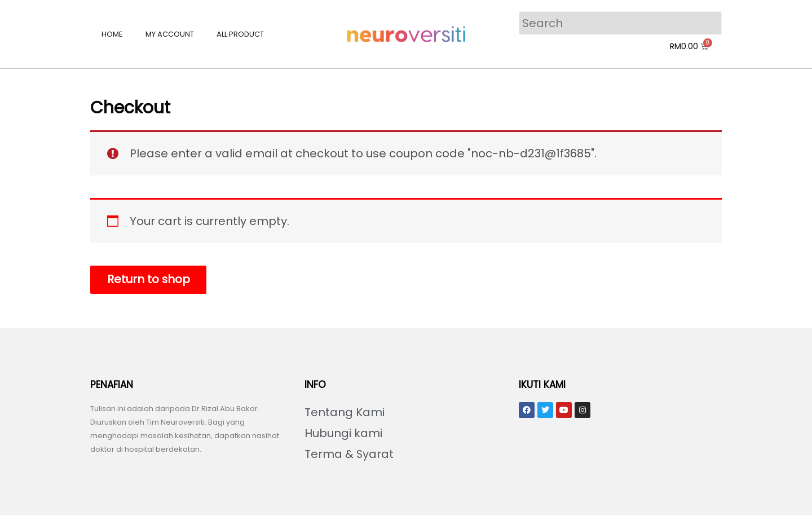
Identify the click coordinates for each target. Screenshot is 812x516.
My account (170, 34)
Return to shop (149, 280)
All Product (240, 34)
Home (112, 34)
